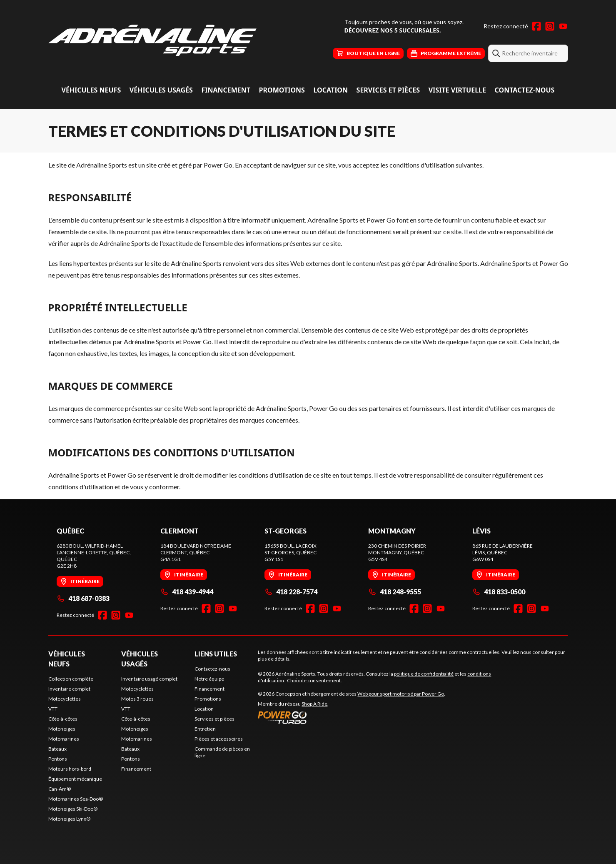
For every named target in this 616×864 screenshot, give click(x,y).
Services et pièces (388, 90)
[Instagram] (550, 26)
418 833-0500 (499, 592)
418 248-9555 (395, 592)
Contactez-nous (525, 90)
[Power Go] (352, 717)
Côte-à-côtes (63, 719)
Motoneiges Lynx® (69, 819)
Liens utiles (216, 654)
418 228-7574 (291, 592)
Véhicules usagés (161, 90)
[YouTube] (563, 26)
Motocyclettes (65, 699)
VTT (53, 709)
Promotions (282, 90)
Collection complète (71, 679)
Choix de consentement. (314, 680)
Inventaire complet (69, 689)
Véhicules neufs (91, 90)
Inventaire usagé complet (149, 679)
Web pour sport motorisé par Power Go (401, 694)
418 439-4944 (187, 592)
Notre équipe (209, 679)
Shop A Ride (314, 704)
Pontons (58, 759)
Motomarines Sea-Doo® (76, 799)
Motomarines (64, 739)
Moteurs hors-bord (70, 769)
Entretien (205, 729)
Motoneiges (62, 729)
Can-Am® (60, 789)
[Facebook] (536, 26)
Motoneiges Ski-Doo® (73, 809)
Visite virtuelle (457, 90)
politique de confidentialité (424, 674)
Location (330, 90)
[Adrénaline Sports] (152, 40)
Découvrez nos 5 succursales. (393, 30)
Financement (226, 90)
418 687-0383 (83, 598)
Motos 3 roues (137, 699)
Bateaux (57, 749)
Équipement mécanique (75, 779)
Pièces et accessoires (219, 739)
